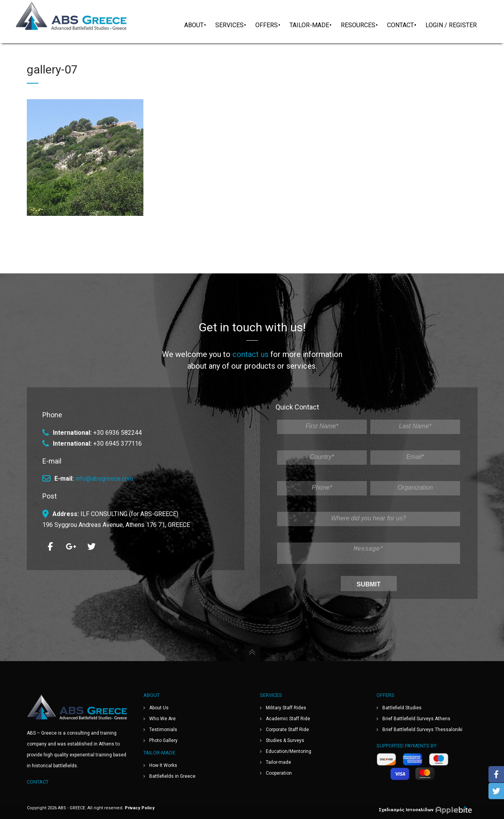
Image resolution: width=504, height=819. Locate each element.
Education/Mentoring (289, 751)
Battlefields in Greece (172, 776)
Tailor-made (278, 762)
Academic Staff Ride (288, 719)
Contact (38, 782)
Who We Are (162, 719)
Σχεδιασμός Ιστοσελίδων (428, 810)
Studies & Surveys (285, 740)
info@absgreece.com (104, 475)
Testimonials (163, 730)
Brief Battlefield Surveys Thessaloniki (422, 730)
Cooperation (279, 773)
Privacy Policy (140, 808)
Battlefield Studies (402, 708)
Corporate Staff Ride (287, 730)
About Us (159, 708)
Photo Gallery (163, 740)
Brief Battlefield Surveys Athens (416, 719)
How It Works (163, 765)
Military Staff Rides (286, 708)
